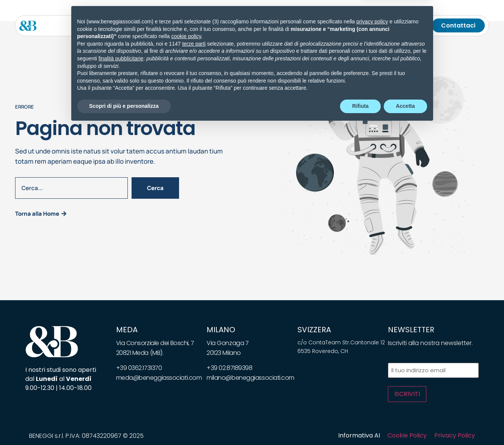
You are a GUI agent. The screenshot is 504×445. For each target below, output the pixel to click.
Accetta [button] (405, 424)
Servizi (143, 25)
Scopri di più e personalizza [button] (124, 424)
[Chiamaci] (391, 26)
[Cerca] (423, 26)
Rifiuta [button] (360, 424)
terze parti (194, 362)
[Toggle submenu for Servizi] (156, 25)
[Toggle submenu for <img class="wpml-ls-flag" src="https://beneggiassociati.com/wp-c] (385, 25)
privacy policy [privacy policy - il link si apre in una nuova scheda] (372, 340)
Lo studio (110, 25)
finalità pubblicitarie (121, 377)
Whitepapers (258, 25)
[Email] (401, 26)
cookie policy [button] (186, 355)
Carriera (327, 25)
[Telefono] (412, 26)
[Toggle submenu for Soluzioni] (199, 25)
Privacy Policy (455, 435)
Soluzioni (183, 25)
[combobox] (71, 188)
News (220, 25)
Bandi (296, 25)
